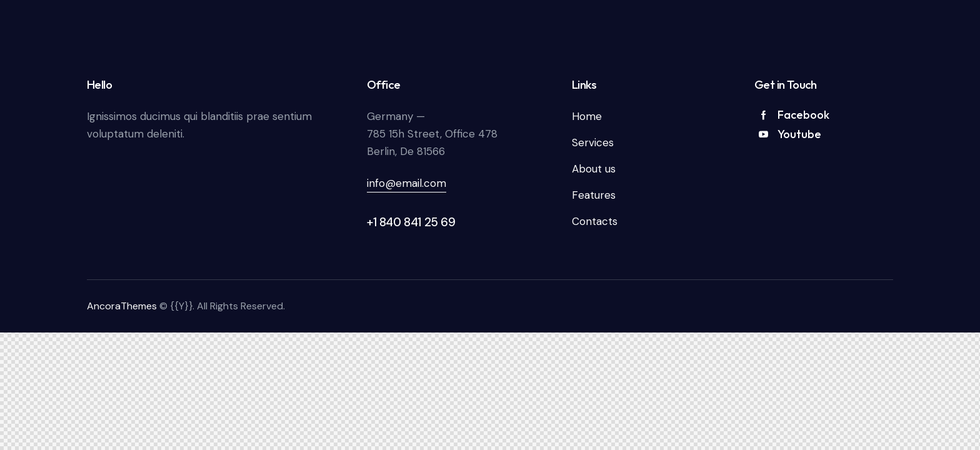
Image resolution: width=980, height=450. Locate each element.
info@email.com (407, 183)
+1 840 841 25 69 (411, 222)
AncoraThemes (122, 306)
